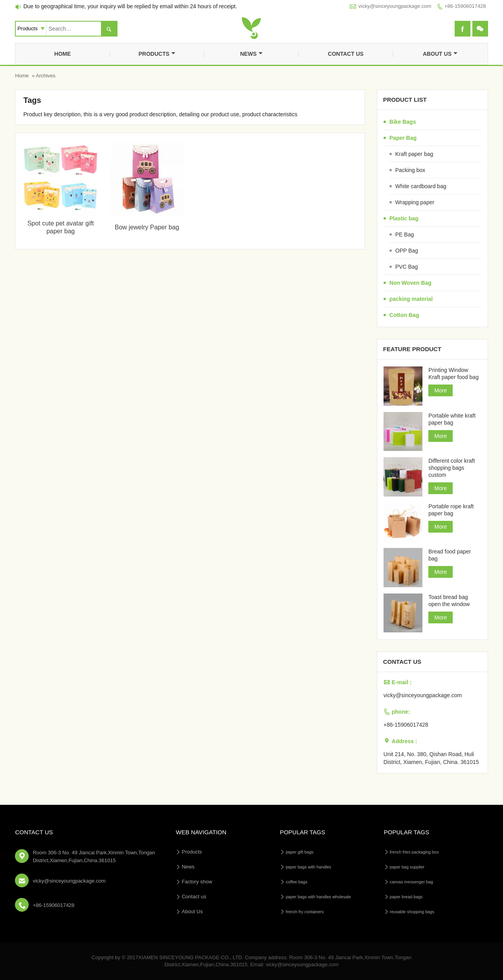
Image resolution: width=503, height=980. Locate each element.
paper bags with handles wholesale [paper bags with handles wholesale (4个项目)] (318, 897)
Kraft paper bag (414, 154)
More (441, 390)
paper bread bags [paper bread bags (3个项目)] (406, 897)
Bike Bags (403, 122)
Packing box (410, 170)
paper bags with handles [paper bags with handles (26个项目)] (308, 867)
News (251, 54)
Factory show (197, 882)
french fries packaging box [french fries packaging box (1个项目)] (414, 852)
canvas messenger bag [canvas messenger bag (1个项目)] (411, 882)
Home (62, 54)
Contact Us (34, 832)
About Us (440, 54)
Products (157, 54)
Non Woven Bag (410, 283)
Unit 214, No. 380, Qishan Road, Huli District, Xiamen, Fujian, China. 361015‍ (431, 758)
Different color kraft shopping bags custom (452, 468)
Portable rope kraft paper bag (451, 510)
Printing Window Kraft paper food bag (453, 374)
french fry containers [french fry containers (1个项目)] (305, 912)
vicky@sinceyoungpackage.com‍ (395, 6)
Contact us (346, 54)
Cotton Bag (404, 315)
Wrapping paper (415, 202)
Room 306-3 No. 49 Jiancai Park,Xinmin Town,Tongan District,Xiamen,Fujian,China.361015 (94, 856)
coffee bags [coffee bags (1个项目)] (296, 882)
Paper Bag (403, 138)
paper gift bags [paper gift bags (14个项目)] (300, 852)
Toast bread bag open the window (449, 601)
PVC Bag (407, 267)
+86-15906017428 (465, 6)
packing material (411, 299)
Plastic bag (404, 218)
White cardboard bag (421, 186)
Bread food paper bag (450, 555)
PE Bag (405, 234)
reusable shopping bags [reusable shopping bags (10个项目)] (412, 912)
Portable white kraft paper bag (452, 419)
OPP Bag (407, 251)
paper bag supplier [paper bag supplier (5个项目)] (407, 867)
